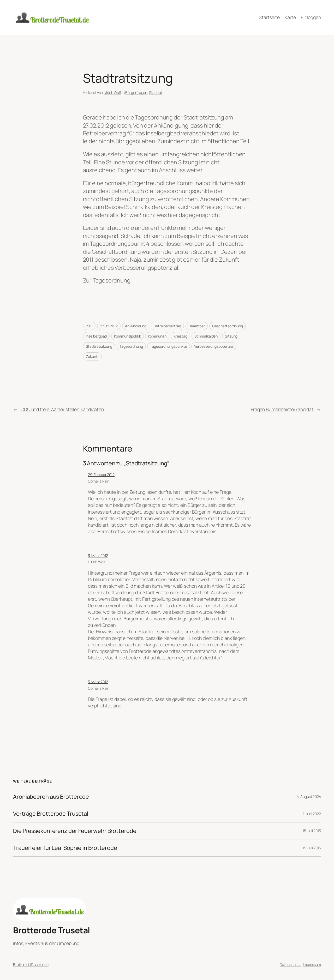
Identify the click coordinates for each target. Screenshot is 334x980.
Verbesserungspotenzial (214, 346)
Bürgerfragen (136, 92)
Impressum (312, 964)
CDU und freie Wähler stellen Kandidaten (62, 409)
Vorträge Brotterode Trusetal (51, 814)
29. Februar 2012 (101, 475)
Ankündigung (136, 326)
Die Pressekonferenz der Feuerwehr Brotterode (75, 831)
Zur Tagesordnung (107, 280)
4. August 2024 (309, 796)
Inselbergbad (96, 336)
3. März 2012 (98, 555)
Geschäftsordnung (228, 326)
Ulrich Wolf (112, 92)
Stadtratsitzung (99, 346)
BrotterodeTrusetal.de (31, 964)
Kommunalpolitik (127, 336)
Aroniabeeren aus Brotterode (51, 797)
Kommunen (157, 336)
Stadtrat (156, 92)
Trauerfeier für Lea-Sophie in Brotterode (65, 848)
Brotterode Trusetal (52, 930)
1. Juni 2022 (312, 814)
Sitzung (231, 336)
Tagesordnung (131, 346)
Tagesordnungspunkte (168, 346)
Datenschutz (290, 964)
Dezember (197, 326)
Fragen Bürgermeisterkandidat (282, 409)
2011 (89, 326)
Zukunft (92, 356)
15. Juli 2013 (312, 831)
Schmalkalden (206, 336)
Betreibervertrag (167, 326)
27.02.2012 (109, 326)
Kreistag (180, 336)
